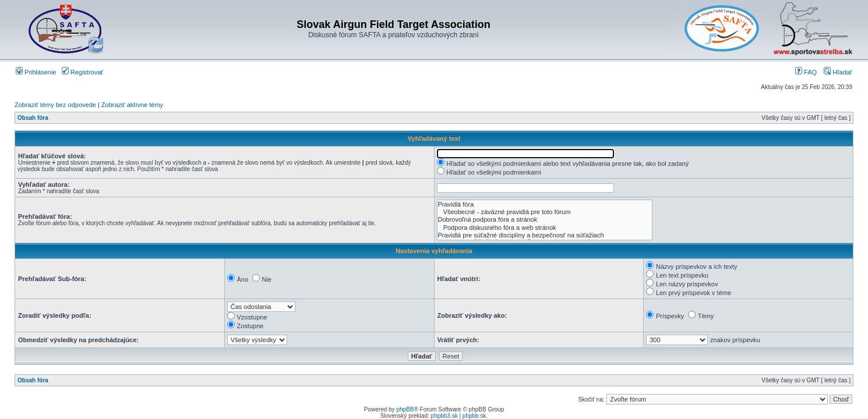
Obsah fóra (33, 118)
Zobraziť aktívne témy (132, 105)
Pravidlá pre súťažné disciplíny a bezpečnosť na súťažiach (545, 235)
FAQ (806, 72)
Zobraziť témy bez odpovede (55, 105)
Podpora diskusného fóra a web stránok (545, 228)
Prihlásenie (36, 72)
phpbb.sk (474, 416)
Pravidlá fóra (545, 205)
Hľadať (838, 72)
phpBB (405, 409)
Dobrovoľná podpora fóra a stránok (545, 220)
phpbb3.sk (444, 416)
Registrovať (83, 72)
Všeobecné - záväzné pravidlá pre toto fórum (545, 212)
